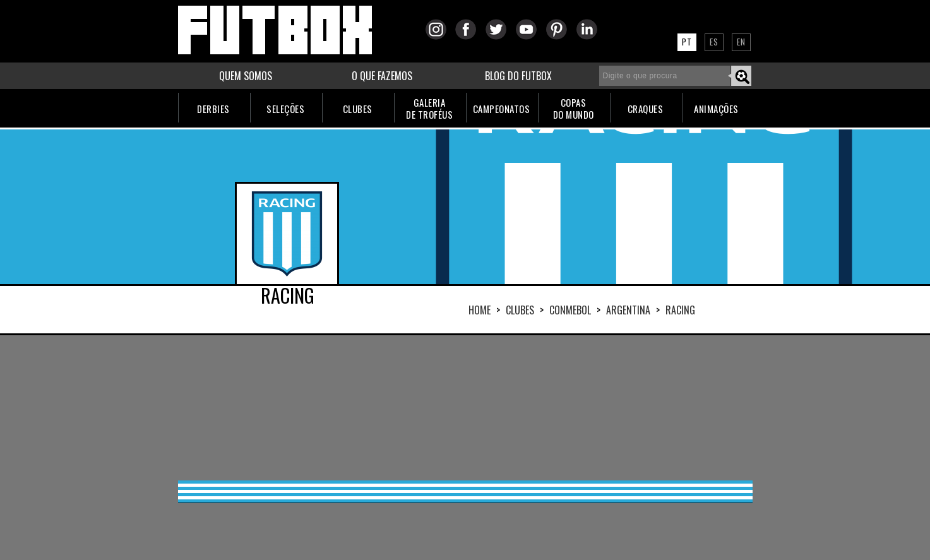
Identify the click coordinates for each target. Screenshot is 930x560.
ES (714, 42)
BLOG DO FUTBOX (518, 76)
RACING (680, 310)
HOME (480, 310)
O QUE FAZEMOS (382, 76)
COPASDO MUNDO (574, 108)
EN (741, 42)
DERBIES (213, 109)
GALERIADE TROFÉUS (429, 108)
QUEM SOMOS (246, 76)
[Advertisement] (465, 408)
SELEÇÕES (285, 109)
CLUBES (358, 109)
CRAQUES (646, 109)
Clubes (520, 310)
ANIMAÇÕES (716, 109)
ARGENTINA (628, 310)
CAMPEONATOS (502, 109)
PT (687, 42)
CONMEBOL (570, 310)
